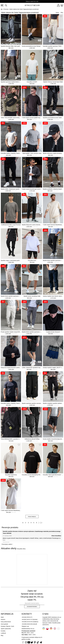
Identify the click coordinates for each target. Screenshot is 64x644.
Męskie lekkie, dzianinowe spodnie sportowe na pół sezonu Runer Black (11, 189)
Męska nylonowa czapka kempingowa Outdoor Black (53, 153)
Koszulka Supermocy (11, 475)
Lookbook (3, 633)
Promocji (6, 9)
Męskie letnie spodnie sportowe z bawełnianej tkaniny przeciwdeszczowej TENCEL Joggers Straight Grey (32, 332)
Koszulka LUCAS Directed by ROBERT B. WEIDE (32, 475)
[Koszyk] (62, 6)
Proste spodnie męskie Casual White (11, 332)
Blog (2, 635)
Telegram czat (25, 626)
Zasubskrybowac (32, 607)
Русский (59, 629)
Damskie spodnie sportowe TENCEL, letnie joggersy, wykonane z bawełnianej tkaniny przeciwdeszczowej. (53, 46)
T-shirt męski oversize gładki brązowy (32, 118)
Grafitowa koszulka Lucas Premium (11, 225)
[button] (19, 17)
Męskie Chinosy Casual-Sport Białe (53, 82)
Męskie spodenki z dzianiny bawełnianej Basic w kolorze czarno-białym (53, 189)
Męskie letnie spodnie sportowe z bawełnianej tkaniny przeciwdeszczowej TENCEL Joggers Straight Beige (11, 296)
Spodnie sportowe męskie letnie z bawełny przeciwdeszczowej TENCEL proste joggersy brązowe (11, 82)
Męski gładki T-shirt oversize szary (32, 153)
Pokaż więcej (32, 517)
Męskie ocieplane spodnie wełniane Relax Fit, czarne (53, 403)
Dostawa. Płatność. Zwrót (7, 626)
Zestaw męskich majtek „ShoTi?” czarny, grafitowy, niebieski (53, 368)
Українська (44, 629)
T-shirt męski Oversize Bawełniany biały (11, 510)
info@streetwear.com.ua (28, 629)
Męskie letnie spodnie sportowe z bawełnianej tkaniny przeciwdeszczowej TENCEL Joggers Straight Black (53, 260)
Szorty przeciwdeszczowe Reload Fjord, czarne (32, 46)
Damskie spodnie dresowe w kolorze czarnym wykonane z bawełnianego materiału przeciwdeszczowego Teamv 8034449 (32, 532)
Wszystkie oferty (21, 549)
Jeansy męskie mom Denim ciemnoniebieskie (53, 296)
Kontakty (3, 631)
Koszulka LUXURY (32, 82)
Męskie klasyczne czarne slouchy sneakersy (32, 225)
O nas (45, 614)
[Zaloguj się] (58, 6)
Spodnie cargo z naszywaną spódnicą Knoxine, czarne (11, 260)
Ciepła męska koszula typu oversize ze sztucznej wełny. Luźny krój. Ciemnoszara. (32, 189)
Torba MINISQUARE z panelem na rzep (11, 439)
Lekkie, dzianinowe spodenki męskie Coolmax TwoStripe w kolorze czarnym (32, 368)
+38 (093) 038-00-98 (27, 624)
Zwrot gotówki (4, 624)
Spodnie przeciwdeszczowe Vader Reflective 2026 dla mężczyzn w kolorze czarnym (53, 118)
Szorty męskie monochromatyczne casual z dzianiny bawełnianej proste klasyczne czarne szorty (53, 439)
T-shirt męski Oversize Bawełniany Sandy (53, 225)
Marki (2, 617)
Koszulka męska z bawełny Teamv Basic (11, 153)
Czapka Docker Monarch (53, 332)
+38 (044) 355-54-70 (27, 617)
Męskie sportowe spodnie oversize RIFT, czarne (32, 403)
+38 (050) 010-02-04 (27, 622)
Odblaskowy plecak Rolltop (32, 439)
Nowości (3, 619)
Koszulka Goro (32, 260)
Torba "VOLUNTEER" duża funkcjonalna (11, 118)
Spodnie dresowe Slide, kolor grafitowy (11, 46)
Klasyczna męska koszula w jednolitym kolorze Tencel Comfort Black (11, 368)
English (55, 629)
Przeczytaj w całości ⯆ (7, 544)
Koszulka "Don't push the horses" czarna (53, 475)
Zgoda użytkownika (6, 629)
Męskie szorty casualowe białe (32, 296)
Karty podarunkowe (6, 622)
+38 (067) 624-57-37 (27, 619)
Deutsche (51, 629)
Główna (2, 9)
